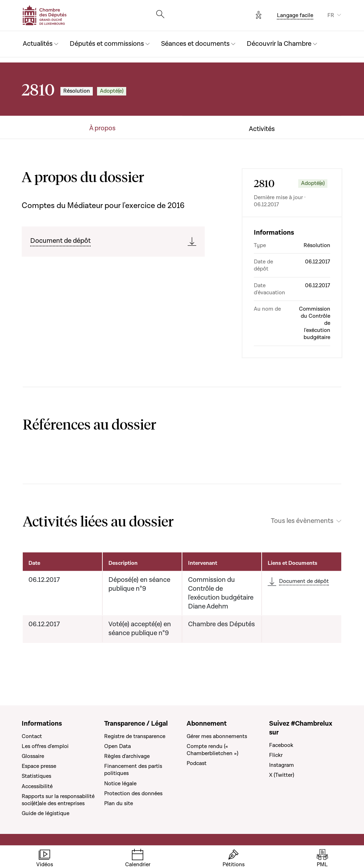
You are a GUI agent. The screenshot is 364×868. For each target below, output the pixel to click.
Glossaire (33, 756)
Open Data (117, 746)
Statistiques (36, 776)
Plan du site (119, 803)
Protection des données (133, 793)
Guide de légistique (45, 813)
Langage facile (295, 15)
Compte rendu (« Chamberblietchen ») (212, 750)
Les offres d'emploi (45, 746)
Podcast (197, 763)
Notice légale (120, 784)
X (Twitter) (282, 775)
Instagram (282, 765)
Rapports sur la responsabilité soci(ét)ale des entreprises (58, 800)
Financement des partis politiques (133, 770)
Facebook (281, 745)
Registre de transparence (135, 736)
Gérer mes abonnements (217, 736)
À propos (102, 129)
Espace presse (39, 766)
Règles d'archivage (127, 756)
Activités (262, 129)
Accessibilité (37, 786)
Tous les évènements (302, 521)
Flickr (276, 755)
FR (331, 15)
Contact (32, 736)
